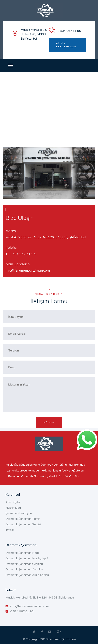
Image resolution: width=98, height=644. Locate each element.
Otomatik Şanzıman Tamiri (23, 519)
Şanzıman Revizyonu (19, 513)
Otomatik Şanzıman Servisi (23, 524)
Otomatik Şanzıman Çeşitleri (24, 564)
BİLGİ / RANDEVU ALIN (66, 45)
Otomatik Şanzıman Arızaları (24, 569)
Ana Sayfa (13, 502)
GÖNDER (49, 422)
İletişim (10, 530)
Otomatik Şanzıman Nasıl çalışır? (27, 558)
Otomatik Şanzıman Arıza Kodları (27, 575)
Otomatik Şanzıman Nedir (22, 553)
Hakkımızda (13, 508)
